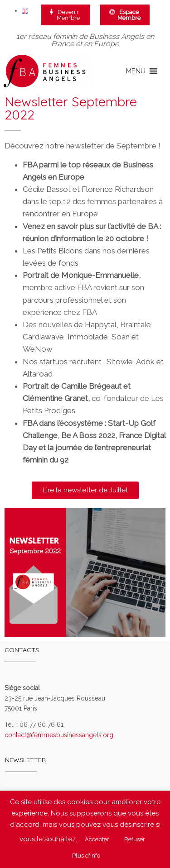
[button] (136, 71)
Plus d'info (86, 856)
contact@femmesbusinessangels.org (59, 735)
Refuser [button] (135, 839)
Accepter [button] (97, 839)
